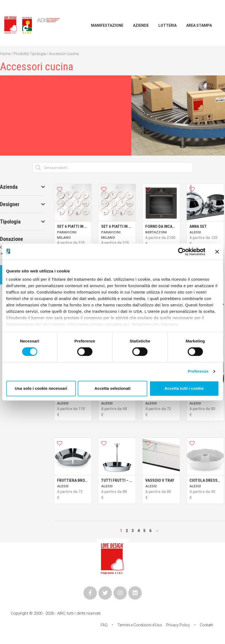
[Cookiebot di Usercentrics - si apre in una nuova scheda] (182, 252)
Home (5, 54)
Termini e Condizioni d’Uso (140, 625)
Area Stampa (199, 25)
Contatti (206, 625)
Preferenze (198, 371)
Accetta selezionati (112, 388)
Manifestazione (107, 25)
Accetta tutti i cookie (184, 388)
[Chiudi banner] (217, 252)
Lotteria (167, 25)
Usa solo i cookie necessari (41, 388)
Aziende (141, 25)
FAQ (104, 625)
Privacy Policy (178, 625)
